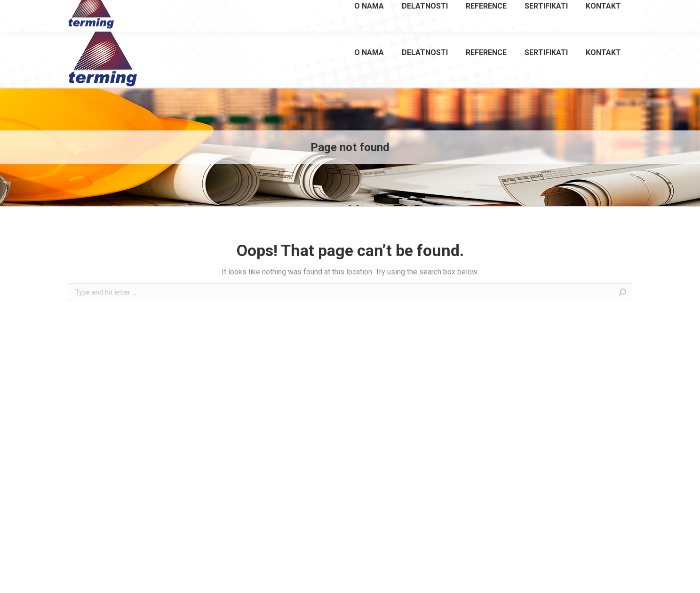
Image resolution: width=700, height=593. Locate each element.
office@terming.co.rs (595, 8)
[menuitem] (369, 52)
